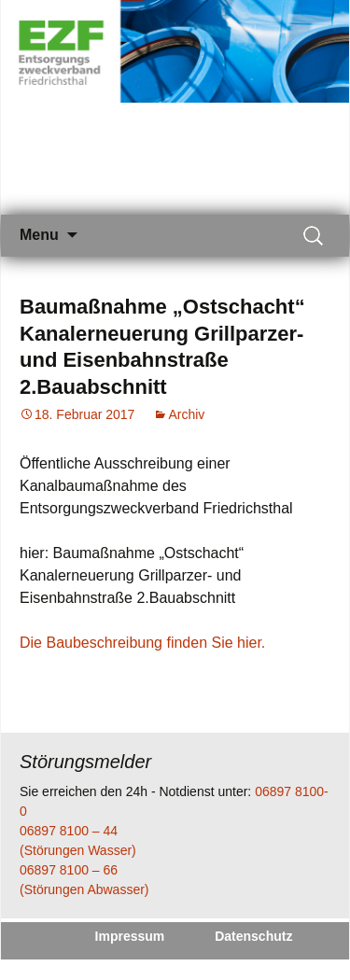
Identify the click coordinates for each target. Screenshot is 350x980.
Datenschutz (253, 936)
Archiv (186, 414)
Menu (39, 235)
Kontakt (193, 965)
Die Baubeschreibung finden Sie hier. (142, 643)
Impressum (130, 936)
